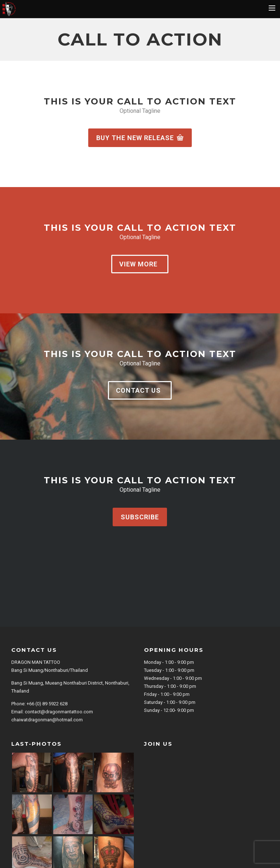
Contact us (138, 390)
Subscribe (140, 517)
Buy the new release (140, 138)
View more (138, 264)
